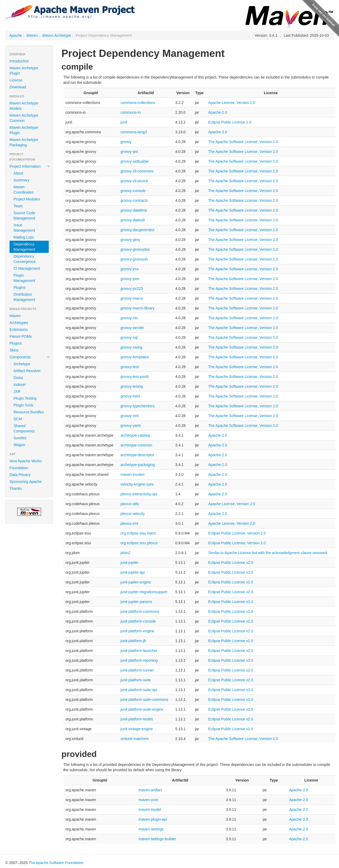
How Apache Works (26, 461)
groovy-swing (131, 347)
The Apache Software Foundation (56, 863)
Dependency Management (24, 247)
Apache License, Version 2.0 (232, 103)
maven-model (150, 810)
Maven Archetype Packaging (24, 142)
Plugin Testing (25, 398)
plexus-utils (130, 504)
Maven (32, 35)
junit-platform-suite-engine (142, 709)
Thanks (16, 488)
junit (124, 122)
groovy (126, 142)
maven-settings (151, 829)
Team (18, 206)
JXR (17, 391)
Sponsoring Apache (26, 482)
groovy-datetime (134, 210)
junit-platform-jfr (133, 641)
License (16, 80)
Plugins (20, 287)
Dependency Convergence (24, 259)
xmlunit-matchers (135, 739)
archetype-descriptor (137, 455)
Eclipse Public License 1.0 (230, 122)
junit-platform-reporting (139, 660)
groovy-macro (132, 298)
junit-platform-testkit (137, 719)
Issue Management (24, 228)
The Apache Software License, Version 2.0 (243, 142)
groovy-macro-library (137, 308)
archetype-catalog (135, 435)
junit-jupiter (130, 563)
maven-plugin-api (153, 819)
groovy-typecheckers (138, 406)
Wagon (19, 445)
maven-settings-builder (157, 839)
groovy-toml (130, 396)
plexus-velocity (133, 514)
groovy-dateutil (133, 220)
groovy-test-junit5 (135, 377)
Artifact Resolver (27, 371)
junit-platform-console (138, 621)
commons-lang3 (134, 132)
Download (18, 87)
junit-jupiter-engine (136, 582)
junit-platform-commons (140, 611)
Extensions (19, 330)
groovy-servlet (132, 328)
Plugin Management (24, 278)
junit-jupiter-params (136, 602)
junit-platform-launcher (139, 651)
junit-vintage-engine (137, 729)
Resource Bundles (29, 412)
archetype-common (136, 445)
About (18, 173)
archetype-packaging (138, 465)
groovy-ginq (130, 240)
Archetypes (19, 323)
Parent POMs (21, 336)
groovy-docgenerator (138, 230)
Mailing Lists (24, 237)
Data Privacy (20, 475)
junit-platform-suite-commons (144, 700)
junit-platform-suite (136, 680)
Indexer (20, 385)
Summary (21, 180)
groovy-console (133, 191)
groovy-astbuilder (135, 161)
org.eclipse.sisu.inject (138, 533)
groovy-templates (135, 357)
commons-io (131, 112)
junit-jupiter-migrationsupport (144, 592)
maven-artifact (150, 790)
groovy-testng (132, 386)
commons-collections (138, 103)
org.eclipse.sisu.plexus (139, 543)
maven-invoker (133, 474)
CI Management (27, 268)
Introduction (19, 61)
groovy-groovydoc (135, 249)
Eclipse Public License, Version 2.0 (237, 533)
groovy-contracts (134, 200)
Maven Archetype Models (24, 106)
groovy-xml (130, 416)
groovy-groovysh (134, 259)
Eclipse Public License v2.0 (231, 563)
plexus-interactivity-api (139, 494)
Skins (14, 350)
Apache (15, 35)
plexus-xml (129, 523)
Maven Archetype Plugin (24, 71)
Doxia (18, 378)
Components (30, 357)
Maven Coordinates (24, 190)
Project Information (30, 166)
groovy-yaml (131, 426)
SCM (18, 419)
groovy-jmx (130, 269)
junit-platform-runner (137, 670)
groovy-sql (129, 337)
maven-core (148, 800)
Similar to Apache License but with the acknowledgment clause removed (267, 553)
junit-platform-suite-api (139, 690)
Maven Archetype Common (24, 118)
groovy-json (130, 279)
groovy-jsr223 (132, 289)
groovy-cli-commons (137, 171)
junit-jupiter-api (133, 572)
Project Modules (27, 199)
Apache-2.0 (218, 112)
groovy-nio (129, 318)
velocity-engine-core (137, 484)
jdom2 (126, 553)
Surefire (20, 438)
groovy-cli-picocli (134, 181)
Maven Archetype (57, 35)
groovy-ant (129, 152)
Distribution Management (24, 297)
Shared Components (24, 428)
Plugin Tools (23, 405)
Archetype (22, 364)
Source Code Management (24, 216)
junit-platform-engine (137, 631)
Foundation (19, 468)
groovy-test (130, 367)
